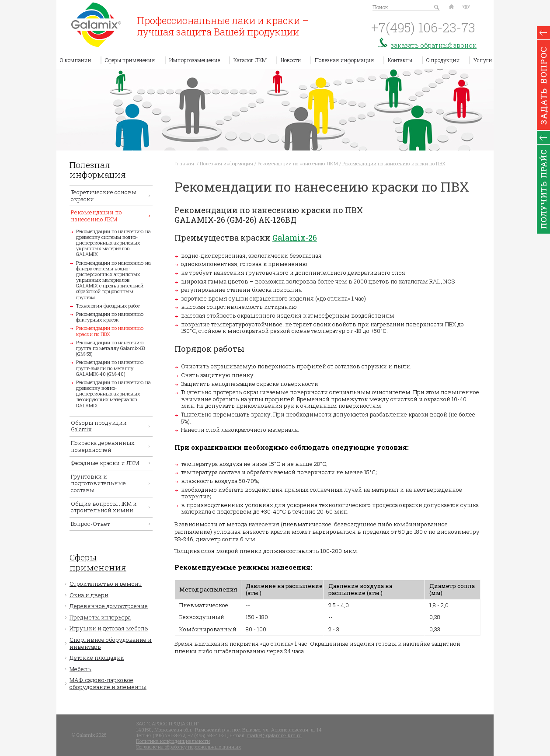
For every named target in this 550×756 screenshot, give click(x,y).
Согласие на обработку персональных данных (188, 747)
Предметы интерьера (100, 617)
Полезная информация (345, 60)
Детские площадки (97, 658)
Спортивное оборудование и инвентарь (111, 643)
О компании (76, 60)
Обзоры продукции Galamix (99, 426)
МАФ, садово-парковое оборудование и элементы (108, 683)
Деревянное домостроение (109, 606)
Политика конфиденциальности (173, 741)
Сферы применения (130, 60)
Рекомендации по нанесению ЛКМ (96, 216)
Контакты (400, 60)
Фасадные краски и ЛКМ (105, 463)
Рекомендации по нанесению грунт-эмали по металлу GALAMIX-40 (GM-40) (110, 368)
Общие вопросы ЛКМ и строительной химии (104, 507)
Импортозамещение (195, 60)
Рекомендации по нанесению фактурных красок (110, 317)
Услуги (483, 60)
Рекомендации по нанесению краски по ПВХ (110, 331)
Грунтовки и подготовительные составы (98, 483)
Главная (184, 163)
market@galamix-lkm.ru (274, 735)
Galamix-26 (295, 238)
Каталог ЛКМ (250, 60)
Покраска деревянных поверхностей (103, 446)
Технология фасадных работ (108, 306)
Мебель (80, 669)
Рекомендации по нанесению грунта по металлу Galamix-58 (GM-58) (110, 348)
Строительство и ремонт (106, 584)
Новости (291, 60)
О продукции (443, 60)
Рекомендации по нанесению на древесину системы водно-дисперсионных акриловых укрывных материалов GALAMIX (113, 243)
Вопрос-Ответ (91, 524)
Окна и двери (89, 595)
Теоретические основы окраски (104, 196)
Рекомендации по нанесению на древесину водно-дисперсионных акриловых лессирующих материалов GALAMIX (113, 394)
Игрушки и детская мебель (109, 628)
